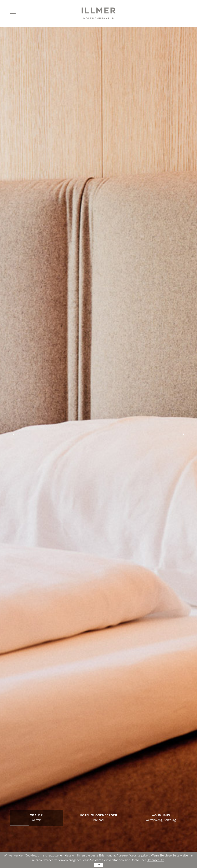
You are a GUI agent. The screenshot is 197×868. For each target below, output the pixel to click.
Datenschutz (155, 860)
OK (99, 865)
